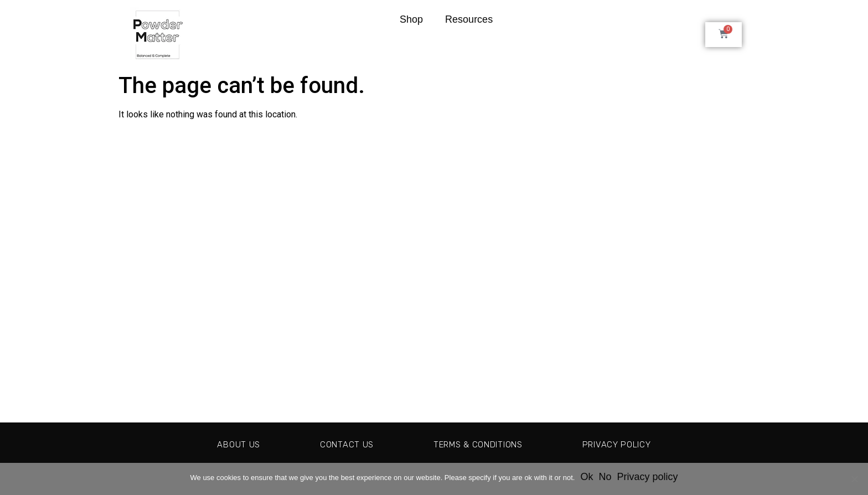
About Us (230, 444)
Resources (469, 19)
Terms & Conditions (478, 444)
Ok (587, 477)
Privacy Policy (624, 444)
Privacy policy (647, 477)
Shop (411, 19)
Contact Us (341, 444)
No (605, 477)
